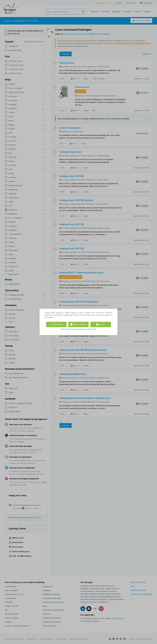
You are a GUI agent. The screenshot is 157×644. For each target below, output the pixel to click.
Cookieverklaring (90, 329)
